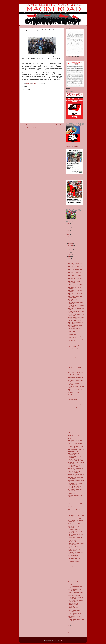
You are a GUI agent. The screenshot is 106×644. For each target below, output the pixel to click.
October (70, 247)
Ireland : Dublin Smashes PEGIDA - (76, 519)
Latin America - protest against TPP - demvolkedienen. (76, 544)
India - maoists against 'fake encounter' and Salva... (74, 575)
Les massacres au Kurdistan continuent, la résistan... (74, 472)
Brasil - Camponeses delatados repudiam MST (75, 590)
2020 (68, 234)
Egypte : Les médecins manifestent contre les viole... (75, 417)
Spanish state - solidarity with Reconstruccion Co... (74, 422)
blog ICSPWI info (72, 371)
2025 (68, 225)
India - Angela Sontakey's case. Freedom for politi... (75, 571)
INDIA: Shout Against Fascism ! (75, 351)
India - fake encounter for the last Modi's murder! (75, 454)
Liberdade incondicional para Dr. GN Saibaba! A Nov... (76, 611)
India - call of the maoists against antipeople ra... (75, 426)
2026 (68, 223)
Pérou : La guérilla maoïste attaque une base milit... (75, 447)
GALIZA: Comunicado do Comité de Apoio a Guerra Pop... (76, 343)
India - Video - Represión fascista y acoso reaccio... (75, 323)
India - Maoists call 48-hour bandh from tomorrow (75, 441)
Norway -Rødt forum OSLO (74, 596)
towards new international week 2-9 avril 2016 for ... (76, 577)
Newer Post (25, 125)
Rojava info (70, 500)
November (71, 245)
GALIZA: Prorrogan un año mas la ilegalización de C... (75, 436)
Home (42, 125)
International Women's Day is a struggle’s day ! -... (75, 300)
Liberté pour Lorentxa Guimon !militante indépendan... (74, 604)
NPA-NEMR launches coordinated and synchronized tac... (76, 297)
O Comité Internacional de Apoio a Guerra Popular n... (75, 478)
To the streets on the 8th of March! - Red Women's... (76, 457)
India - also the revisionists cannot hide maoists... (75, 270)
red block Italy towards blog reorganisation (74, 524)
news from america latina (73, 563)
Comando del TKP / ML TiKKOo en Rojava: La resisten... (75, 375)
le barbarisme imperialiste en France (76, 498)
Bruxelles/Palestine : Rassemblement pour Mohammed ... (76, 420)
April (69, 258)
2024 (68, 227)
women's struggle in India (73, 392)
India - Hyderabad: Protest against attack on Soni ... (75, 337)
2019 (68, 236)
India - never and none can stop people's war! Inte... (75, 273)
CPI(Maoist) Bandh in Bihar (74, 502)
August (70, 251)
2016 (68, 242)
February (70, 262)
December (71, 243)
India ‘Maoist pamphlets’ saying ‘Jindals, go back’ (75, 359)
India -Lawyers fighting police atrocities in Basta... (74, 349)
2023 (68, 229)
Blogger (61, 641)
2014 (68, 627)
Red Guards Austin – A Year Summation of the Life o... (74, 466)
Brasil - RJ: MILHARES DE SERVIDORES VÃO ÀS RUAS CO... (75, 608)
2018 (68, 238)
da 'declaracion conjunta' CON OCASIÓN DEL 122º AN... (75, 558)
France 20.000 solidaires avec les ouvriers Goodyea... (75, 484)
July (69, 253)
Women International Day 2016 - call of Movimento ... (76, 346)
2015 (68, 625)
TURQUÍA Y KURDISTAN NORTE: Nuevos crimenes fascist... (75, 444)
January (70, 623)
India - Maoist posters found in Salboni (76, 450)
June (70, 255)
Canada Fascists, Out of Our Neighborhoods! (74, 550)
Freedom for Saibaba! (73, 439)
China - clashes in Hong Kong (74, 529)
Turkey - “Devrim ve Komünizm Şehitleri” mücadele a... (75, 487)
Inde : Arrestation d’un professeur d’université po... (75, 493)
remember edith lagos (73, 394)
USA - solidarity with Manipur (74, 328)
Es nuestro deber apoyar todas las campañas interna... (75, 601)
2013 (68, 629)
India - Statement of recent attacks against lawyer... (75, 279)
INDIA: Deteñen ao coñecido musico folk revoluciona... (76, 334)
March (70, 260)
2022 (68, 231)
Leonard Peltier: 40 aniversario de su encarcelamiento (76, 475)
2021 (68, 233)
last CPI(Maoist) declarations (74, 555)
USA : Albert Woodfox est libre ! (75, 320)
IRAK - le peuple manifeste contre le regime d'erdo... (76, 490)
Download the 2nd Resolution (72, 146)
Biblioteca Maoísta (72, 396)
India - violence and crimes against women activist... (75, 267)
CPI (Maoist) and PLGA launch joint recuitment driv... (76, 365)
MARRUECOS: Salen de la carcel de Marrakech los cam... (76, 399)
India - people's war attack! (74, 451)
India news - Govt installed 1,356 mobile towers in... (75, 504)
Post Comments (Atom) (32, 128)
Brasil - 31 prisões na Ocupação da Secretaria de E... (76, 405)
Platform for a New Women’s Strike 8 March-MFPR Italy (76, 318)
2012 (68, 631)
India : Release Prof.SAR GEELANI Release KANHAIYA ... (76, 368)
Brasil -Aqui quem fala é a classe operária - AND (75, 507)
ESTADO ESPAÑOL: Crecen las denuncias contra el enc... (75, 547)
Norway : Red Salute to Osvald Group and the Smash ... (76, 521)
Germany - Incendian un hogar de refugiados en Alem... (75, 326)
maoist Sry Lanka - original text (75, 585)
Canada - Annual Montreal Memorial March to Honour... (76, 598)
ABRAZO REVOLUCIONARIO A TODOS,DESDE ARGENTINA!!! (75, 460)
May (69, 256)
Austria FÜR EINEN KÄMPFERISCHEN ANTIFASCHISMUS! (73, 540)
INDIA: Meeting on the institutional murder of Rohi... (75, 510)
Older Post (59, 125)
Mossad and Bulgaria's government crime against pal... (76, 285)
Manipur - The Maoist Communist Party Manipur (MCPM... (75, 356)
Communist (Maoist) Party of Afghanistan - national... (74, 561)
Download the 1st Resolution (72, 145)
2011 (68, 633)
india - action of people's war (74, 431)
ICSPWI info (71, 580)
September (71, 249)
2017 (68, 240)
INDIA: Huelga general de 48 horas (75, 373)
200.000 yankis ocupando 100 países (76, 537)
